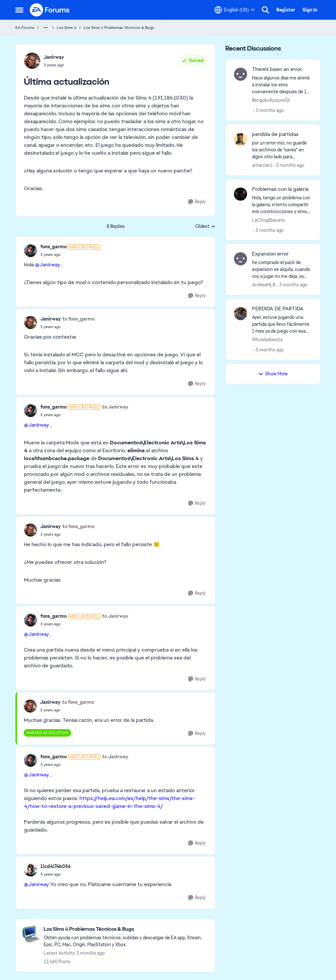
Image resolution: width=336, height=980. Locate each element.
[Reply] (197, 202)
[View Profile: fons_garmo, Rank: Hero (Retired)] (31, 251)
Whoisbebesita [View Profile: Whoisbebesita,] (267, 340)
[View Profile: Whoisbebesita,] (241, 314)
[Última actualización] (70, 255)
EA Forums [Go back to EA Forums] (25, 28)
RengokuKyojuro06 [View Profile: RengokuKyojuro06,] (271, 100)
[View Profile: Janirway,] (32, 61)
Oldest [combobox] (205, 227)
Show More (273, 374)
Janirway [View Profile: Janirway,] (54, 57)
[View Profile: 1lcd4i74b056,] (31, 870)
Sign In (310, 10)
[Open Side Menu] (19, 10)
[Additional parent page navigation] (46, 28)
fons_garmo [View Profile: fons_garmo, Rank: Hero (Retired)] (53, 247)
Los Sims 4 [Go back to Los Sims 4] (67, 28)
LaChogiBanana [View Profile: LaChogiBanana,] (268, 220)
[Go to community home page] (50, 10)
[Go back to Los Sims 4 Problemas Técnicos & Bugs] (126, 929)
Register (286, 10)
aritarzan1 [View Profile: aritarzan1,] (262, 165)
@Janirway (48, 265)
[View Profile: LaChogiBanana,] (241, 194)
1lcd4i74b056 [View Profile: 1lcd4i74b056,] (56, 866)
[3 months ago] (269, 111)
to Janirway (115, 407)
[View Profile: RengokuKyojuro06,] (241, 74)
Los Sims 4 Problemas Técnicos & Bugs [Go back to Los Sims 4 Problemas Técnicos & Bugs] (119, 28)
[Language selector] (235, 10)
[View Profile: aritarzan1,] (241, 139)
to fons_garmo (78, 319)
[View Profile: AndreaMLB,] (241, 259)
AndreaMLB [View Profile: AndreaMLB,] (264, 285)
